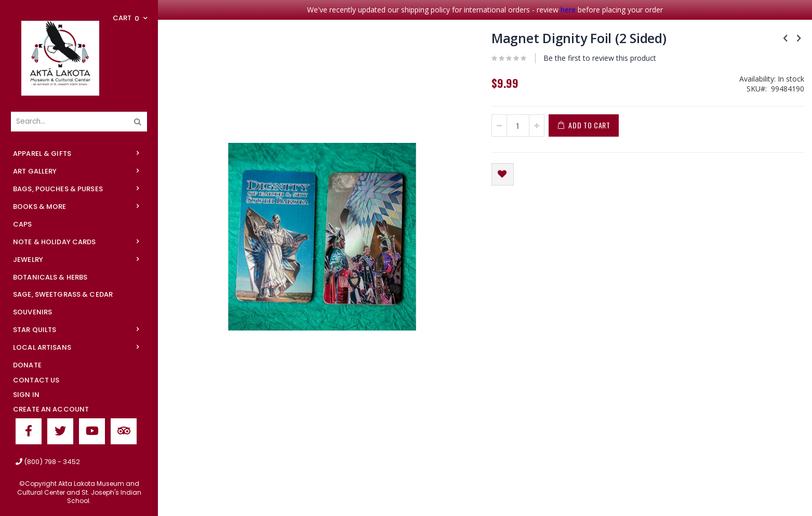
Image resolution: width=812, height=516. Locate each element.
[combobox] (79, 122)
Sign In (26, 395)
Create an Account (51, 409)
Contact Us (36, 380)
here (568, 10)
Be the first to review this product (600, 58)
